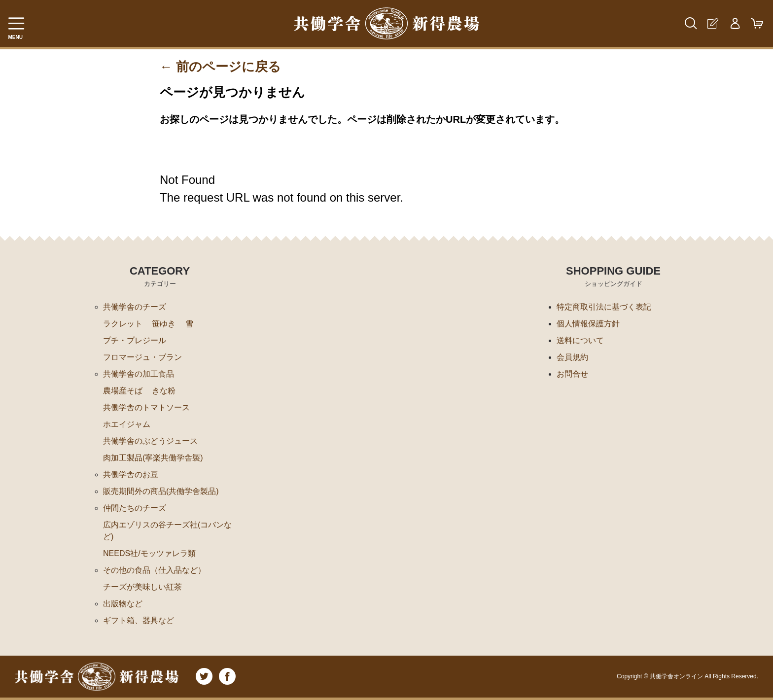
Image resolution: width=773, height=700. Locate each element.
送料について (580, 340)
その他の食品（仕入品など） (154, 570)
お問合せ (572, 374)
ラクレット (123, 324)
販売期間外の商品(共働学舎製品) (161, 491)
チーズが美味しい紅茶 (142, 587)
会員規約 (572, 357)
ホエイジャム (127, 424)
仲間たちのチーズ (135, 508)
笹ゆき (164, 324)
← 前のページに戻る (220, 67)
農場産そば (123, 391)
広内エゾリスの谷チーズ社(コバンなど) (167, 531)
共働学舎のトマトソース (146, 407)
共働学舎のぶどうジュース (150, 441)
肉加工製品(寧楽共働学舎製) (153, 458)
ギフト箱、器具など (139, 620)
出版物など (123, 604)
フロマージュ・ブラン (142, 357)
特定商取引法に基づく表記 (604, 307)
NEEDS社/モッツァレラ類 (149, 553)
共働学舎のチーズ (135, 307)
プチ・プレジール (135, 340)
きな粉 (164, 391)
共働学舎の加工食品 (139, 374)
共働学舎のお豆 (131, 474)
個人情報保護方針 (588, 324)
